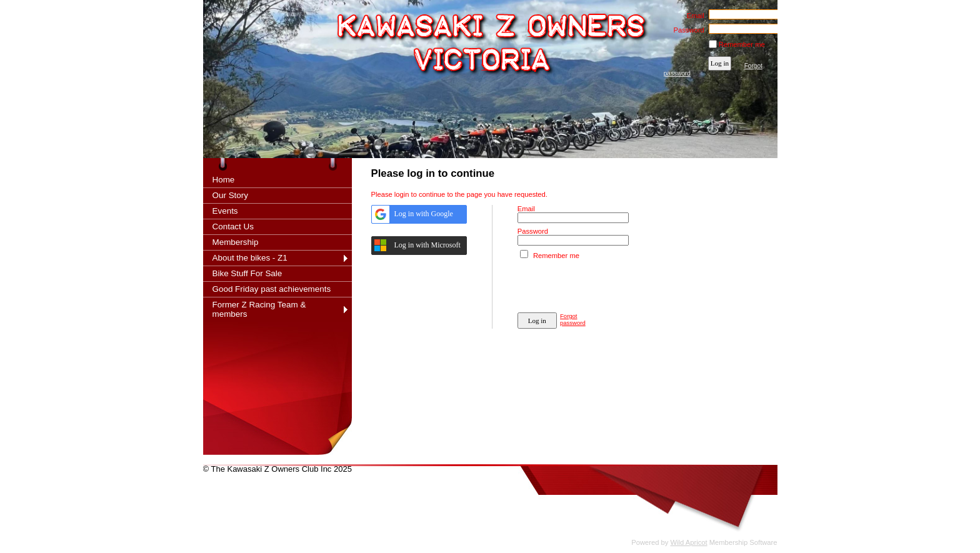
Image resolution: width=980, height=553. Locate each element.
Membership (236, 242)
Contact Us (233, 227)
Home (224, 180)
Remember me (742, 44)
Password (687, 30)
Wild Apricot (689, 542)
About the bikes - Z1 (250, 258)
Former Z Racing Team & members (259, 309)
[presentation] (612, 284)
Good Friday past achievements (272, 289)
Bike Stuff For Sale (247, 273)
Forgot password (573, 319)
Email (693, 16)
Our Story (231, 195)
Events (225, 211)
